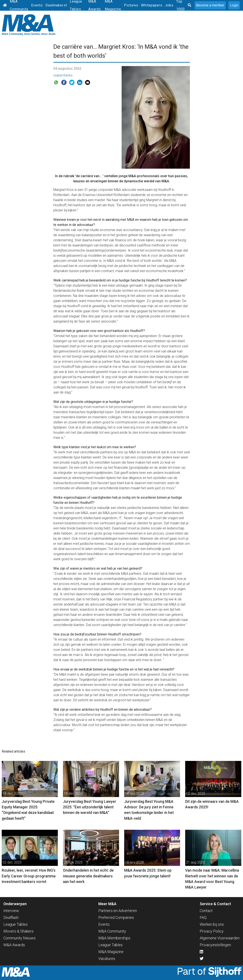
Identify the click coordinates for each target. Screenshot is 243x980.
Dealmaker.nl (56, 5)
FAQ (203, 917)
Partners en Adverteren (118, 911)
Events (37, 5)
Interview (11, 911)
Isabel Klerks (63, 75)
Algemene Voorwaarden (220, 938)
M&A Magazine (111, 952)
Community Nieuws (20, 938)
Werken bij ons (212, 924)
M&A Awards (14, 945)
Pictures (131, 5)
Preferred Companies (116, 917)
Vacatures (107, 959)
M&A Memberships (114, 938)
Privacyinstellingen (215, 945)
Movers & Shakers (18, 931)
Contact (206, 911)
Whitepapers (152, 5)
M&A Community (112, 931)
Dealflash (11, 917)
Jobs (169, 5)
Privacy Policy (212, 931)
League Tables (16, 924)
